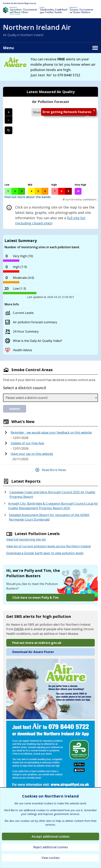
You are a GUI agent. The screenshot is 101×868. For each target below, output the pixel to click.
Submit (15, 409)
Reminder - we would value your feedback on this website (51, 432)
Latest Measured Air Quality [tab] (51, 92)
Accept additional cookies (51, 836)
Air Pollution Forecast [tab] (51, 102)
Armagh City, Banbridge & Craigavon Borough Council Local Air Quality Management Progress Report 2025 (53, 506)
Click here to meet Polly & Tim (36, 598)
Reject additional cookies (51, 847)
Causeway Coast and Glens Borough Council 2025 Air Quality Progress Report (52, 494)
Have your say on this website (32, 454)
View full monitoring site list (26, 539)
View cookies (51, 858)
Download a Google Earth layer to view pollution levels (45, 553)
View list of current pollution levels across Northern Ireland (48, 546)
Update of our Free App (27, 443)
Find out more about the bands (28, 197)
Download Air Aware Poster (33, 652)
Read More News (51, 470)
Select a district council (25, 388)
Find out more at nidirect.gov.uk (37, 643)
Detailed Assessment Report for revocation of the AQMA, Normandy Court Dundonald (49, 517)
